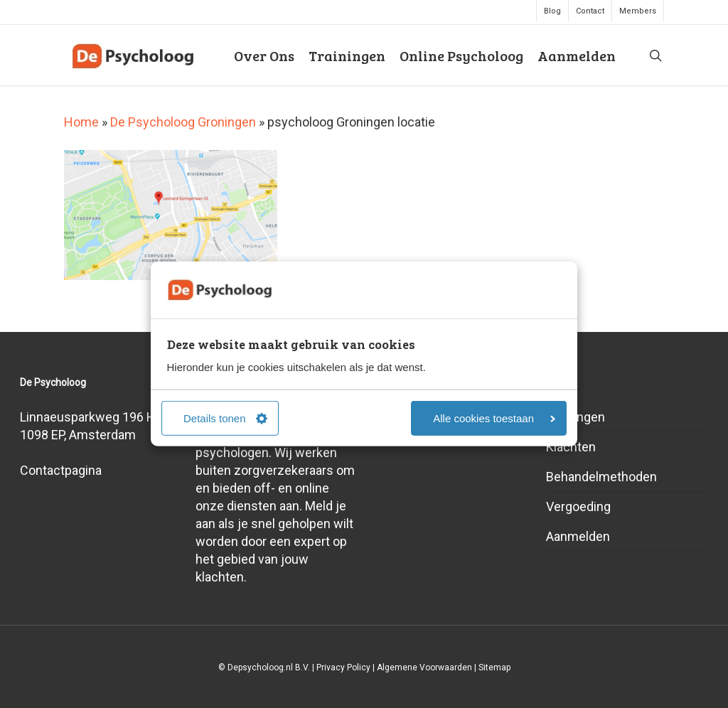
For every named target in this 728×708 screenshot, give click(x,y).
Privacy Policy (343, 667)
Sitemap (494, 667)
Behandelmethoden (601, 477)
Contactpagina (61, 470)
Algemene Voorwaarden (424, 667)
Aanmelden (578, 536)
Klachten (571, 447)
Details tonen (225, 418)
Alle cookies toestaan (494, 418)
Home (81, 122)
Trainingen (576, 417)
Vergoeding (578, 506)
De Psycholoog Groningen (183, 122)
